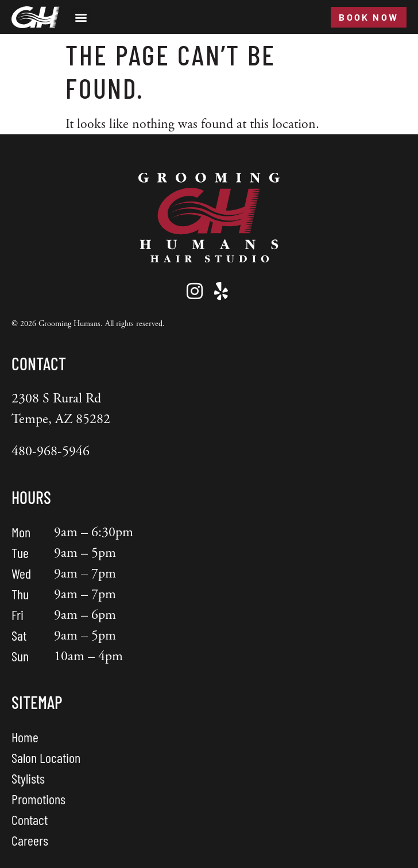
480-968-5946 (51, 451)
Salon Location (46, 757)
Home (25, 737)
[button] (81, 17)
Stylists (28, 778)
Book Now (369, 17)
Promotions (38, 799)
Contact (30, 819)
